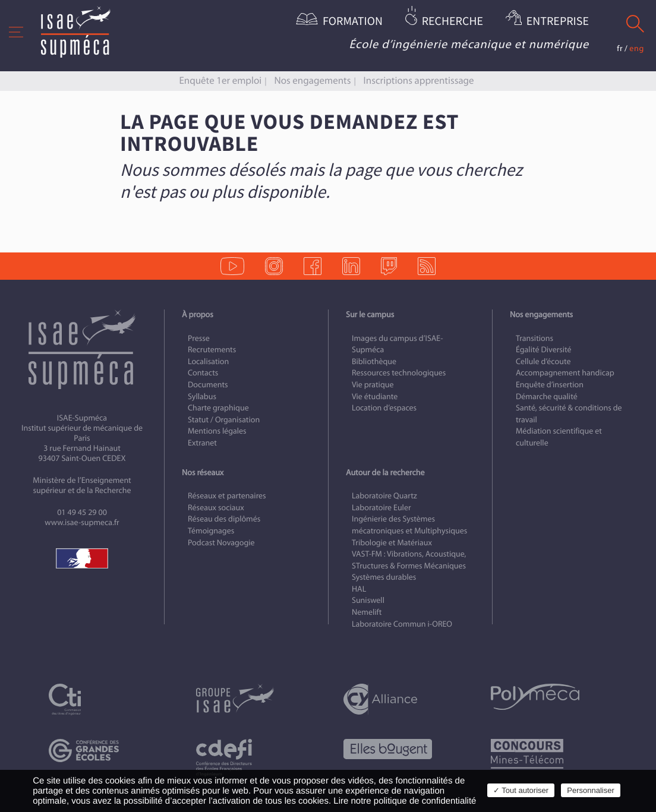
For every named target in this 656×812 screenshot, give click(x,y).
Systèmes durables (384, 577)
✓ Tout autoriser (521, 790)
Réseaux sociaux (216, 508)
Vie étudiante (375, 396)
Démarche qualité (547, 396)
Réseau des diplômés (224, 519)
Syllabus (202, 396)
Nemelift (367, 612)
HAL (359, 589)
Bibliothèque (374, 361)
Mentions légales (217, 431)
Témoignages (211, 531)
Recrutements (212, 350)
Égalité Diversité (544, 350)
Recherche (452, 22)
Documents (208, 385)
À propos (198, 315)
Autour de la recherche (385, 473)
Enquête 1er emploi (220, 80)
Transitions (534, 338)
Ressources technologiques (399, 373)
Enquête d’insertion (550, 385)
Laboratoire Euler (381, 508)
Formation (353, 22)
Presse (199, 338)
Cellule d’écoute (543, 361)
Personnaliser (591, 790)
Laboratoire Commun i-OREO (402, 624)
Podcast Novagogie (221, 543)
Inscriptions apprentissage (419, 80)
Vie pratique (373, 385)
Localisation (208, 361)
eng (637, 48)
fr (620, 48)
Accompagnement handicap (565, 373)
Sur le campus (370, 315)
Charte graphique (218, 408)
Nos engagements (313, 80)
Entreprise (558, 22)
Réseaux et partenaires (227, 496)
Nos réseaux (203, 473)
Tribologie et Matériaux (392, 543)
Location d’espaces (384, 408)
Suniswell (368, 600)
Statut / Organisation (224, 420)
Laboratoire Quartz (384, 496)
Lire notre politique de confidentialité (405, 801)
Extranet (202, 443)
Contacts (203, 373)
